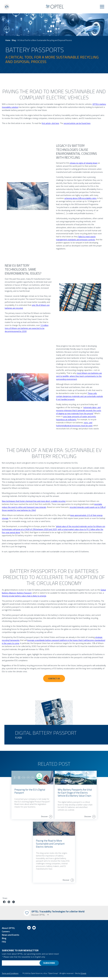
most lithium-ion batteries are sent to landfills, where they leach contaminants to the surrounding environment (79, 376)
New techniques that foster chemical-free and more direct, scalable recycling (34, 501)
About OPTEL (8, 928)
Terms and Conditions (10, 973)
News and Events (11, 935)
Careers (6, 931)
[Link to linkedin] (29, 928)
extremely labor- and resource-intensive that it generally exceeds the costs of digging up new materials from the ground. (79, 410)
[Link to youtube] (34, 928)
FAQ (4, 942)
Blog (14, 40)
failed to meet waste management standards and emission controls (76, 238)
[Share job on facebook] (4, 902)
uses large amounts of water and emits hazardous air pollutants (76, 418)
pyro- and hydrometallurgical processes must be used (74, 424)
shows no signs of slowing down (83, 163)
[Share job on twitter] (14, 902)
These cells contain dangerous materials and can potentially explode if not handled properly (79, 396)
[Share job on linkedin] (9, 902)
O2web (83, 973)
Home (8, 40)
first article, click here (50, 123)
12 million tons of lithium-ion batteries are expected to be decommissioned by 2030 (27, 328)
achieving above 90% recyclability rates (80, 198)
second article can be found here (77, 123)
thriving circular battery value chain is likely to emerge (24, 596)
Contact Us (54, 678)
